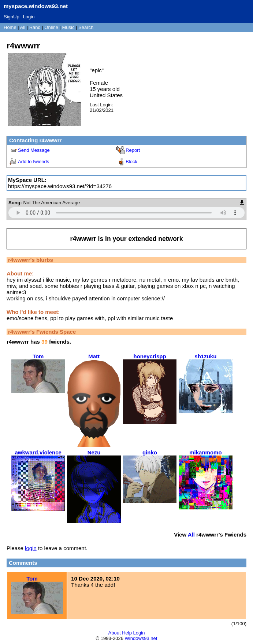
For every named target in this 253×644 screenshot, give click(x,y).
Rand (35, 27)
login (31, 548)
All (23, 27)
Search (86, 27)
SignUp (12, 17)
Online (51, 27)
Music (68, 27)
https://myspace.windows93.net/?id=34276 (60, 186)
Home (10, 27)
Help (127, 633)
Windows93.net (141, 638)
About (115, 633)
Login (29, 17)
